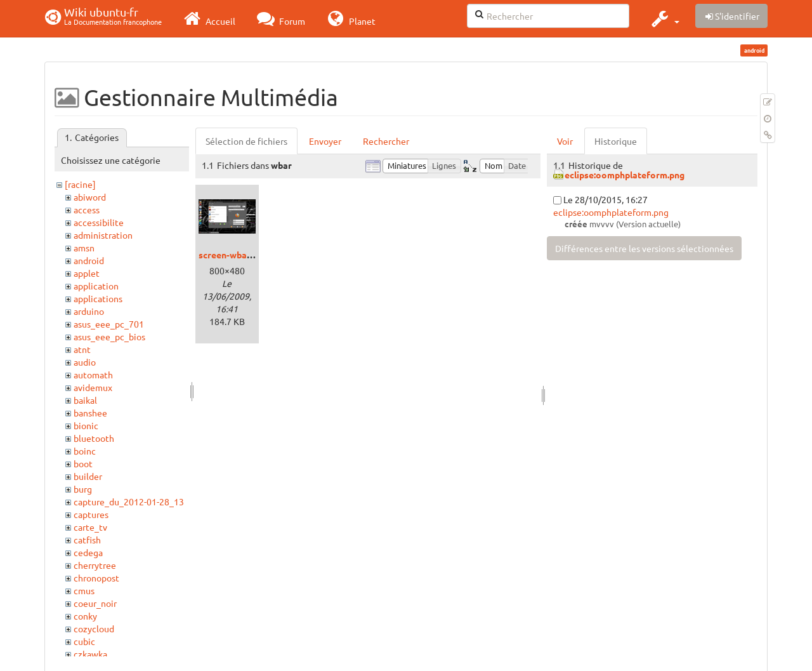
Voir (565, 141)
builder (88, 476)
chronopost (96, 578)
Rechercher (386, 141)
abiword (90, 197)
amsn (84, 248)
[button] (664, 18)
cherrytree (95, 565)
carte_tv (90, 527)
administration (103, 235)
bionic (86, 425)
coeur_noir (95, 603)
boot (83, 463)
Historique (616, 141)
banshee (90, 413)
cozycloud (94, 628)
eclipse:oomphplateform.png (625, 175)
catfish (87, 540)
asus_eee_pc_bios (109, 336)
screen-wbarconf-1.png (247, 255)
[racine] (80, 184)
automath (93, 375)
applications (98, 298)
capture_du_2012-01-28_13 (129, 502)
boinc (85, 451)
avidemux (93, 387)
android (89, 260)
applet (87, 273)
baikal (85, 400)
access (87, 209)
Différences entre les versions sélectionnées (644, 248)
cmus (84, 590)
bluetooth (94, 438)
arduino (89, 311)
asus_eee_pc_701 (109, 324)
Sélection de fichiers (246, 141)
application (96, 286)
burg (83, 489)
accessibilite (99, 222)
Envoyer (325, 141)
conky (85, 616)
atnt (82, 349)
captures (91, 514)
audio (85, 362)
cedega (88, 552)
